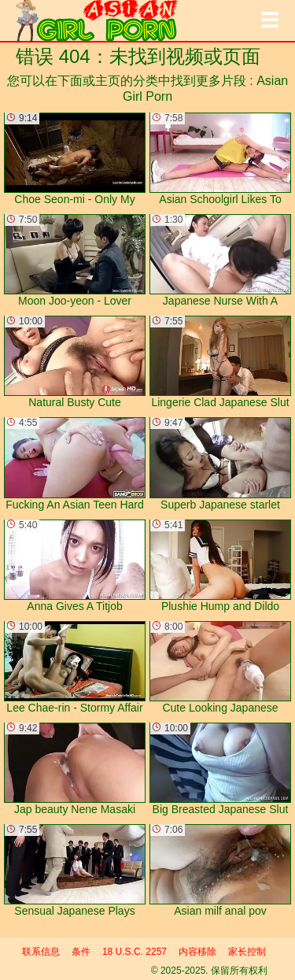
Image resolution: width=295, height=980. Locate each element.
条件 (81, 952)
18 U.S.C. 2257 (135, 952)
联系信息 (41, 952)
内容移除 (197, 952)
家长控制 (247, 952)
